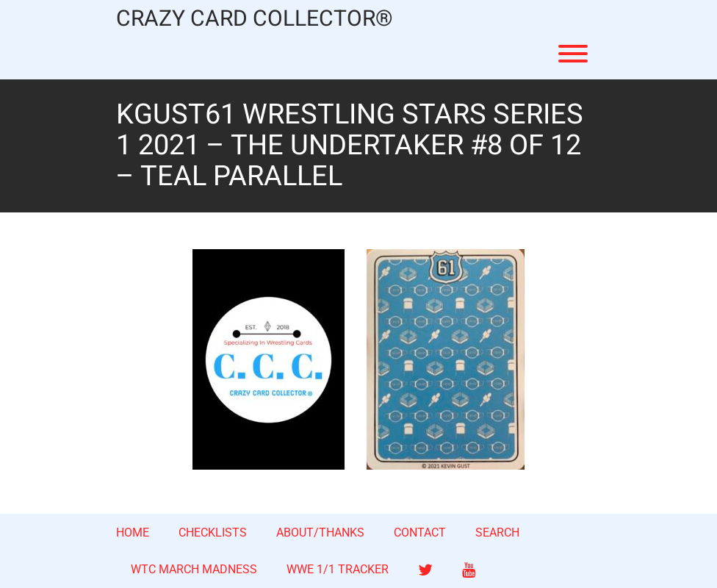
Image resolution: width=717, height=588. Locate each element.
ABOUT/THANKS (320, 533)
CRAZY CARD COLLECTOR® (255, 19)
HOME (133, 533)
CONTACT (420, 533)
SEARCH (497, 533)
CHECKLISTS (213, 533)
